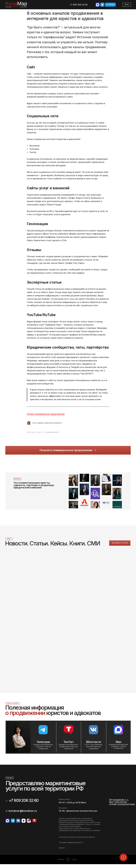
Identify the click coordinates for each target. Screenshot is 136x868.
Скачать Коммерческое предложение (46, 416)
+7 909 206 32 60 (78, 5)
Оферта (62, 852)
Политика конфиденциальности (71, 846)
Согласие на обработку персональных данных (77, 841)
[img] (98, 5)
